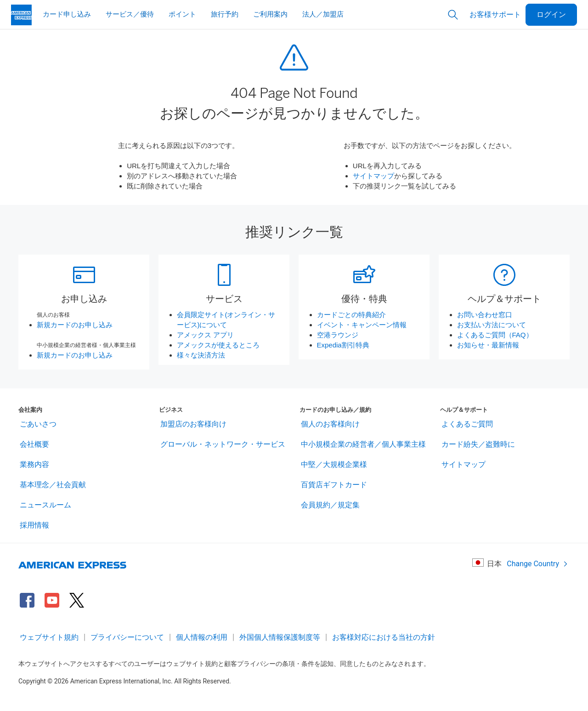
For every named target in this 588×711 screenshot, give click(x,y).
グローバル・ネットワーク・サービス (223, 444)
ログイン (551, 14)
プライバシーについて (127, 637)
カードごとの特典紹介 (351, 315)
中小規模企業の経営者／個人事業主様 (363, 444)
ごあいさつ (38, 424)
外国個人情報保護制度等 (280, 637)
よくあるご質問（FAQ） (495, 335)
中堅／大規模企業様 (334, 464)
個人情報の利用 (202, 637)
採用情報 (34, 525)
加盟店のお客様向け (193, 424)
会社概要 (34, 444)
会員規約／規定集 (330, 505)
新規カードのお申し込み (75, 325)
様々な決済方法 (201, 355)
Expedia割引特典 (343, 345)
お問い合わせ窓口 (485, 315)
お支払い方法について (492, 325)
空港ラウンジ (338, 335)
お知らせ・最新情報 (488, 345)
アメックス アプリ (205, 335)
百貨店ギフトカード (334, 485)
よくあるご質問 (467, 424)
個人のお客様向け (330, 424)
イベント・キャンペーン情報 (362, 325)
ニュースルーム (45, 505)
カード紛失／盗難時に (478, 444)
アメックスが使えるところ (218, 345)
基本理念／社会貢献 (53, 485)
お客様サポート (495, 14)
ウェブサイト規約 (49, 637)
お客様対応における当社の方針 (384, 637)
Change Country (537, 564)
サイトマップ (373, 176)
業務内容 (34, 464)
